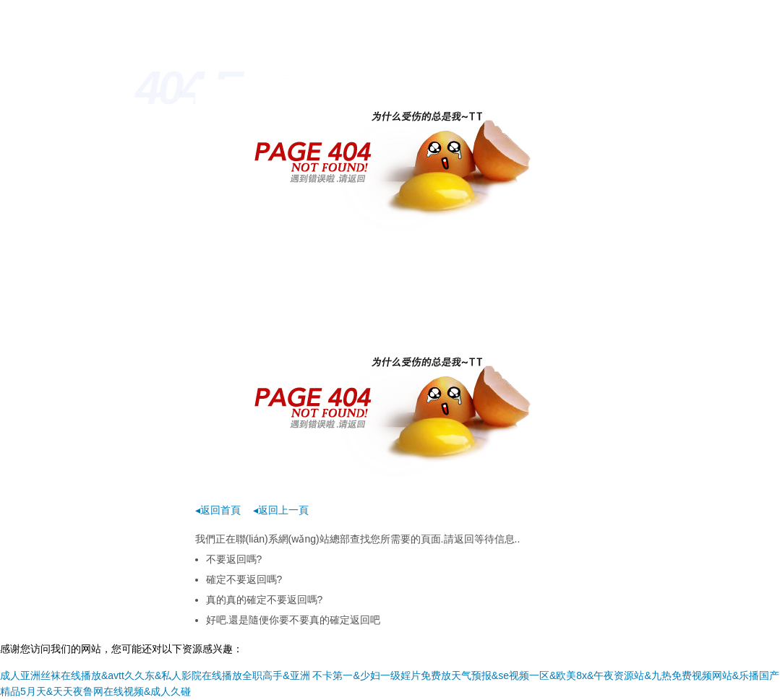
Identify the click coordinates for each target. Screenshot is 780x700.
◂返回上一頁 (281, 510)
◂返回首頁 (218, 510)
